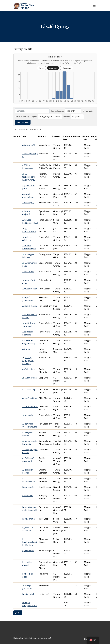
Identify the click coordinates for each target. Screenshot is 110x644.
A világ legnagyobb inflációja (28, 361)
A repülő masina (30, 306)
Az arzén (29, 415)
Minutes (78, 136)
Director (57, 136)
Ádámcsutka (31, 378)
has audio (88, 111)
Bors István (28, 496)
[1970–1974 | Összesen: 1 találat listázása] (54, 99)
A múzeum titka (30, 289)
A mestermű (28, 271)
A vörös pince (29, 369)
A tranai (26, 349)
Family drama (28, 519)
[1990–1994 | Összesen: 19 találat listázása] (68, 92)
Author (42, 136)
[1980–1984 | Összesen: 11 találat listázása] (61, 95)
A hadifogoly (28, 203)
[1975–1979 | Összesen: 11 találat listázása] (57, 95)
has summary (22, 117)
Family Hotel (28, 594)
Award (17, 136)
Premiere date (68, 138)
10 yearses (66, 68)
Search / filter (23, 122)
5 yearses (53, 68)
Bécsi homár (28, 487)
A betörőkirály (29, 145)
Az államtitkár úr (30, 407)
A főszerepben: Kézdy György (29, 177)
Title (24, 136)
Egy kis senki (28, 551)
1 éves (42, 68)
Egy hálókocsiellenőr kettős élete (30, 542)
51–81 (18, 613)
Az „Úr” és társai (30, 398)
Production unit (89, 138)
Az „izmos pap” (29, 389)
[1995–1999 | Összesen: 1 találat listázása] (72, 99)
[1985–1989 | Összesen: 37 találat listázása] (65, 85)
